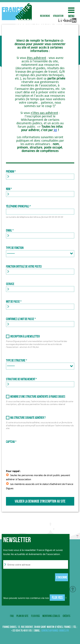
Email (9, 230)
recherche (45, 10)
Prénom (10, 172)
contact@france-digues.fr (55, 631)
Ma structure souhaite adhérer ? (28, 418)
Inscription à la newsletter (25, 336)
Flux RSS (57, 598)
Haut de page (73, 589)
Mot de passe (13, 302)
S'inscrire (62, 577)
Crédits (66, 616)
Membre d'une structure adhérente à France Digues (38, 397)
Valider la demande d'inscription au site (40, 501)
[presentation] (38, 452)
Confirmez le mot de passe (20, 319)
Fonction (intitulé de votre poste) (24, 267)
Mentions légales (51, 616)
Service (10, 284)
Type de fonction (15, 248)
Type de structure (16, 360)
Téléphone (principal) (18, 206)
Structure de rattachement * (21, 379)
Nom (8, 189)
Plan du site (22, 616)
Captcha (10, 442)
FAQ (12, 616)
